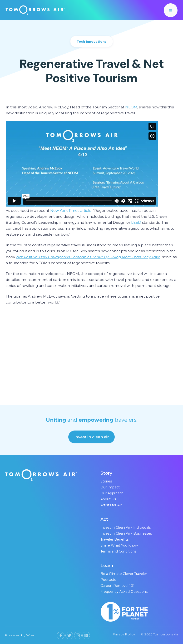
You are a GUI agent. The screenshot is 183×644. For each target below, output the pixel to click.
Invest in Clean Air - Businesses (126, 533)
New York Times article (71, 210)
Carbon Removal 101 (117, 586)
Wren (31, 635)
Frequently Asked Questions (124, 592)
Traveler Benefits (114, 539)
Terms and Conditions (118, 551)
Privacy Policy (124, 634)
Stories (106, 481)
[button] (171, 10)
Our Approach (112, 493)
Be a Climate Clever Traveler (124, 574)
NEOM (131, 107)
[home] (35, 10)
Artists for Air (111, 505)
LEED (136, 222)
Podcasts (108, 580)
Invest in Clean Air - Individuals (126, 527)
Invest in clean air (92, 437)
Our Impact (110, 487)
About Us (108, 499)
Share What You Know (119, 545)
